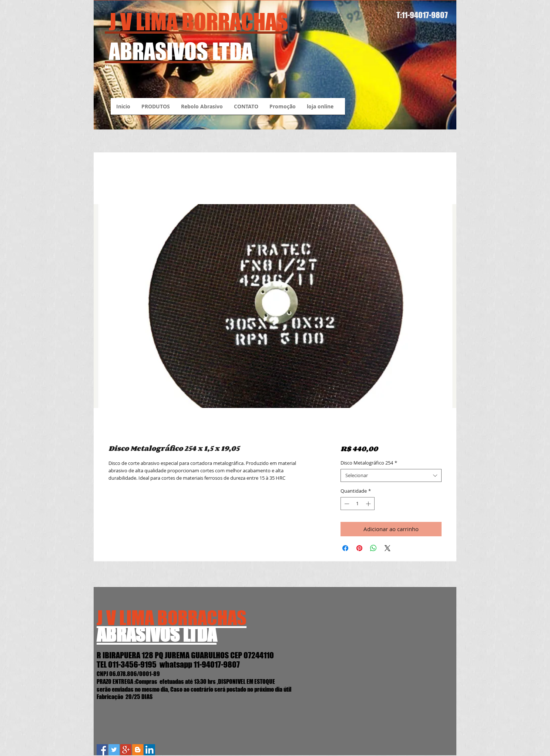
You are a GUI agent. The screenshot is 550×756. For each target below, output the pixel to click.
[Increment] (369, 504)
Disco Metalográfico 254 (369, 463)
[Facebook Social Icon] (102, 750)
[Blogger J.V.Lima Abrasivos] (138, 750)
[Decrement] (346, 504)
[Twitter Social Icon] (114, 750)
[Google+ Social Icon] (126, 750)
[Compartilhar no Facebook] (345, 548)
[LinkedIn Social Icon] (150, 750)
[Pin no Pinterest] (359, 548)
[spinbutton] (357, 504)
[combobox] (391, 475)
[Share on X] (388, 548)
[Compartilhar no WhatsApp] (373, 548)
